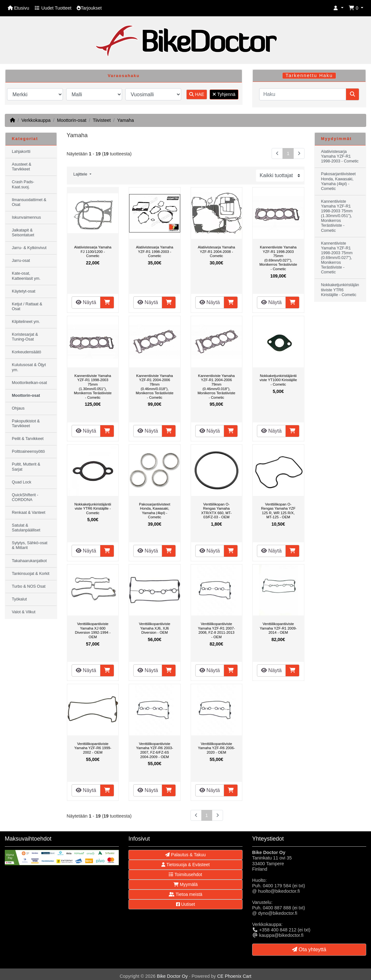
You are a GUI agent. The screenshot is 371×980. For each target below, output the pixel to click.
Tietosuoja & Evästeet (186, 865)
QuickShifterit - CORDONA (25, 497)
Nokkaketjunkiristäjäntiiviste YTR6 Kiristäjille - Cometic (93, 509)
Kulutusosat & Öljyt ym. (29, 367)
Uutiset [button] (186, 904)
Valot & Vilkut (24, 612)
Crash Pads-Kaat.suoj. (23, 184)
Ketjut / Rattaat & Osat (27, 306)
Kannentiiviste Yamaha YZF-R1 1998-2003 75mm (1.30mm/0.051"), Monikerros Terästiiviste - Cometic (93, 387)
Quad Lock (22, 482)
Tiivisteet (102, 120)
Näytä (86, 302)
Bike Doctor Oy (172, 976)
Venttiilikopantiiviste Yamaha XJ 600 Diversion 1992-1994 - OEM (93, 630)
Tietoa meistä (186, 894)
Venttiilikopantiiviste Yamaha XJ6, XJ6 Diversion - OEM (155, 628)
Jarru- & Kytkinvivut (29, 248)
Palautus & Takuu (186, 855)
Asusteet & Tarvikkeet (22, 167)
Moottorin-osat (72, 120)
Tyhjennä (224, 94)
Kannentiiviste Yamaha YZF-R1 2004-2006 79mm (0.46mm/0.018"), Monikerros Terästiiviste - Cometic (216, 387)
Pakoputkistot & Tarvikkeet (26, 423)
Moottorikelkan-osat (29, 383)
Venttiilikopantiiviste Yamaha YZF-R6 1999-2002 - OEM (93, 748)
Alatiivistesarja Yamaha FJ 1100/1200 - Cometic (93, 251)
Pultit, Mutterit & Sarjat (26, 467)
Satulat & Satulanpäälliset (26, 528)
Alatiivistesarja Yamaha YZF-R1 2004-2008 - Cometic (216, 251)
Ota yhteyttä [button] (309, 949)
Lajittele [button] (81, 174)
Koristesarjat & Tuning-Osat (25, 337)
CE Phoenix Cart (234, 976)
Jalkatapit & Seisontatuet (23, 233)
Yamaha (125, 120)
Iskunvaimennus (26, 217)
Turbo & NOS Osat (29, 586)
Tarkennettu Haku (309, 75)
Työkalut (19, 599)
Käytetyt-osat (24, 291)
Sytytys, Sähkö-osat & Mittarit (30, 545)
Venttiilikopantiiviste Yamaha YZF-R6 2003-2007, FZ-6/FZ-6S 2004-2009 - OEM (155, 750)
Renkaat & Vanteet (29, 513)
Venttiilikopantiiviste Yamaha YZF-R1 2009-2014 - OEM (278, 628)
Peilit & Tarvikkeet (28, 439)
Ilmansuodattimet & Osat (29, 202)
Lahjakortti (21, 152)
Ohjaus (18, 408)
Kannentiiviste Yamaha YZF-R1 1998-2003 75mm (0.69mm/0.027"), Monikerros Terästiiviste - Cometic (278, 258)
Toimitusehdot (185, 874)
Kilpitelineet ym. (26, 322)
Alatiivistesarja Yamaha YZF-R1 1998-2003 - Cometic (155, 251)
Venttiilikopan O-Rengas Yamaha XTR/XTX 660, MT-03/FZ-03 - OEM (216, 511)
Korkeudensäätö (27, 352)
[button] (338, 8)
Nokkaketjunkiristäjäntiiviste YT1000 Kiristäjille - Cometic (278, 380)
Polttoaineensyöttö (28, 451)
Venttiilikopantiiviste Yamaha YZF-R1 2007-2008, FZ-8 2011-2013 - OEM (216, 630)
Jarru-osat (21, 261)
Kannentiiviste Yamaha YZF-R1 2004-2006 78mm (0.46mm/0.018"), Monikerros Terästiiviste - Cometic (155, 387)
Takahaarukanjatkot (29, 561)
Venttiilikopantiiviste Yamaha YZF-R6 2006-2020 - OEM (216, 748)
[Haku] (303, 94)
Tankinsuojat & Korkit (31, 574)
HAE (197, 94)
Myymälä (186, 884)
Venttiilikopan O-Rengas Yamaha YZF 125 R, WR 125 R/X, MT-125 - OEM (278, 511)
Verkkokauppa (36, 120)
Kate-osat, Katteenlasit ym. (26, 276)
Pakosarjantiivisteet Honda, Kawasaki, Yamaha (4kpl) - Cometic (155, 511)
